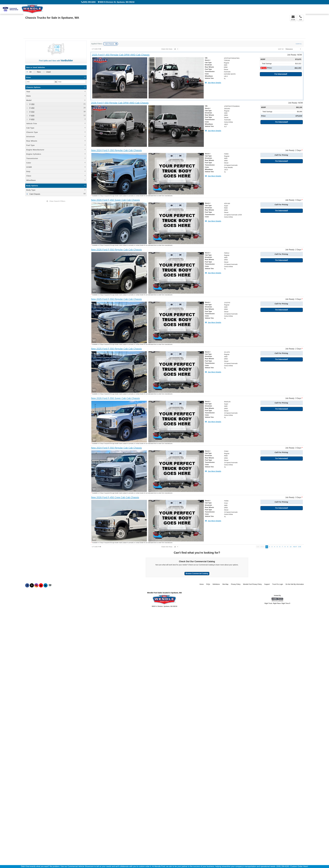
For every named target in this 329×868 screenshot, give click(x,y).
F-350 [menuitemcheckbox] (32, 104)
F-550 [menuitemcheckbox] (32, 112)
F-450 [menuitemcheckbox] (32, 108)
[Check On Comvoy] (50, 585)
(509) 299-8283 (89, 2)
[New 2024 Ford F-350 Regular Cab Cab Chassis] (116, 150)
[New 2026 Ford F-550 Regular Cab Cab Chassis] (116, 250)
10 (291, 547)
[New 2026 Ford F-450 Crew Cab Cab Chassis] (115, 497)
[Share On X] (32, 585)
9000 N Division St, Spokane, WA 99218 (117, 2)
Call (300, 18)
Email (293, 18)
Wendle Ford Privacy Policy (252, 584)
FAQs (208, 584)
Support (267, 584)
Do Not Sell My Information (295, 584)
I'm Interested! (281, 74)
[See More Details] (213, 83)
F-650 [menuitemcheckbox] (32, 119)
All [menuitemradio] (30, 72)
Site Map (225, 584)
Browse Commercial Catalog (197, 573)
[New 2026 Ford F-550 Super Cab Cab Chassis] (116, 398)
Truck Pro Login (278, 584)
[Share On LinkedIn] (46, 585)
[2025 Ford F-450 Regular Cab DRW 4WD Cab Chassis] (121, 55)
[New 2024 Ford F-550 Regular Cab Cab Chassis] (116, 448)
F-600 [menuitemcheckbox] (32, 116)
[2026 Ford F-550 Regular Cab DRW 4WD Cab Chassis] (120, 103)
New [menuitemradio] (39, 72)
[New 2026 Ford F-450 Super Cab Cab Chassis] (116, 200)
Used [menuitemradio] (48, 72)
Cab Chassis (110, 44)
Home (202, 584)
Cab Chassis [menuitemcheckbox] (35, 194)
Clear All (299, 44)
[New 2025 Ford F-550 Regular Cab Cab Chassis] (116, 299)
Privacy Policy (236, 584)
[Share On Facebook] (27, 585)
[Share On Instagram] (36, 585)
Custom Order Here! (299, 866)
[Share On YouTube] (41, 585)
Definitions (216, 584)
